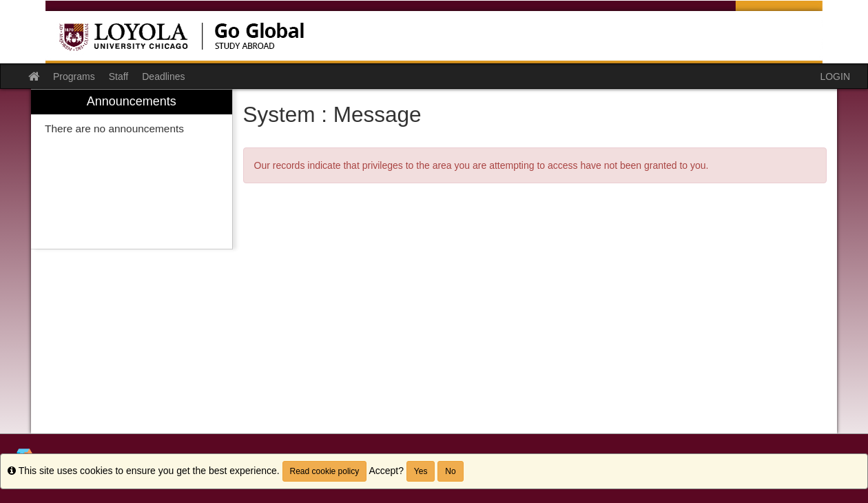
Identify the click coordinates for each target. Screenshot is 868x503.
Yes (421, 471)
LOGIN (835, 76)
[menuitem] (132, 169)
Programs (74, 76)
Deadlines (163, 76)
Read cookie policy (325, 471)
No (450, 471)
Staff (119, 76)
